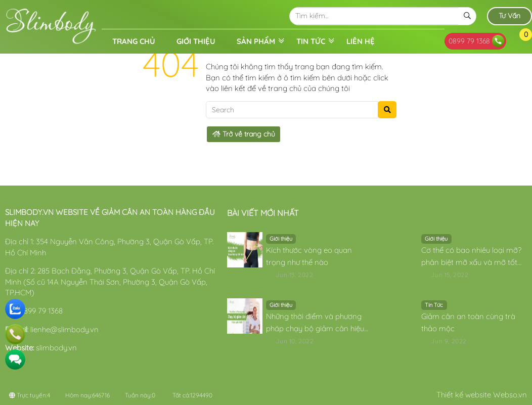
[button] (518, 41)
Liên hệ (361, 41)
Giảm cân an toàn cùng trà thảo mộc (468, 322)
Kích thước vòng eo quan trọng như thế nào (309, 256)
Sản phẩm (256, 41)
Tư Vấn (509, 16)
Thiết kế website (464, 395)
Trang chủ (134, 41)
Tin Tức (311, 41)
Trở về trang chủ (244, 134)
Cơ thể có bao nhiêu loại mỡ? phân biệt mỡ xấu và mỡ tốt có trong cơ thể (471, 257)
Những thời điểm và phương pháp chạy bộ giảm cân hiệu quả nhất (315, 323)
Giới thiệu (196, 41)
